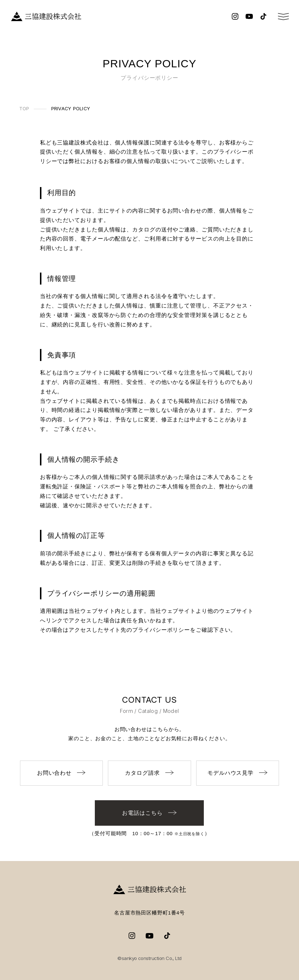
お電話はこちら (149, 813)
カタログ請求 (149, 773)
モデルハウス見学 (238, 773)
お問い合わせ (61, 773)
